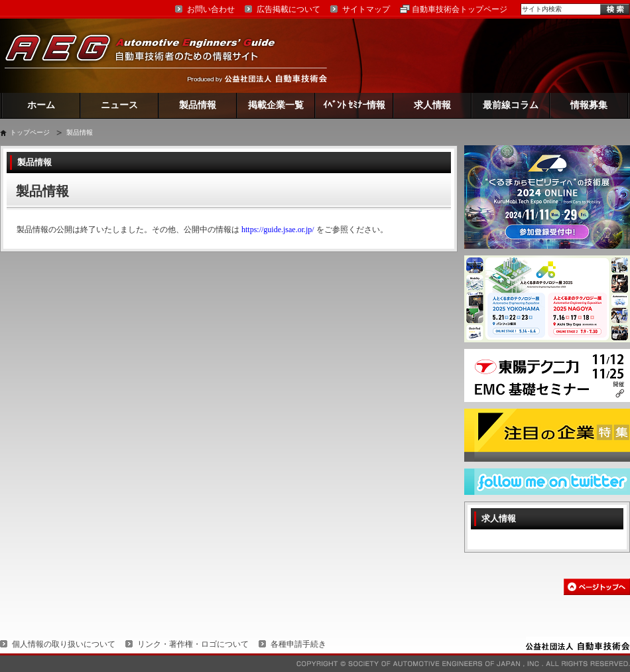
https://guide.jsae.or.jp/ (278, 230)
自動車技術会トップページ (460, 9)
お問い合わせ (211, 9)
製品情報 (198, 105)
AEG (149, 55)
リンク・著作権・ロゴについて (193, 644)
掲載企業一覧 (276, 105)
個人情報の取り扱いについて (64, 644)
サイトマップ (366, 9)
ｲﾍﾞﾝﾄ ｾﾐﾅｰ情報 (354, 105)
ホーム (41, 105)
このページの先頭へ (597, 587)
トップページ (30, 132)
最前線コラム (511, 105)
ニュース (119, 105)
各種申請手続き (298, 644)
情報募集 (589, 105)
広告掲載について (288, 9)
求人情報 (432, 105)
